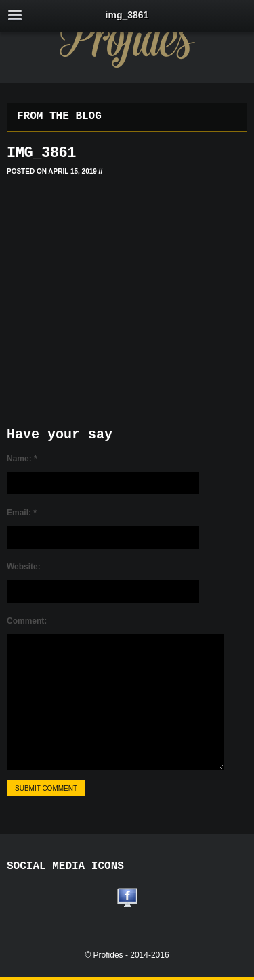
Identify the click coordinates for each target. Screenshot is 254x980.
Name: (22, 459)
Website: (24, 567)
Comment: (27, 621)
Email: (22, 513)
